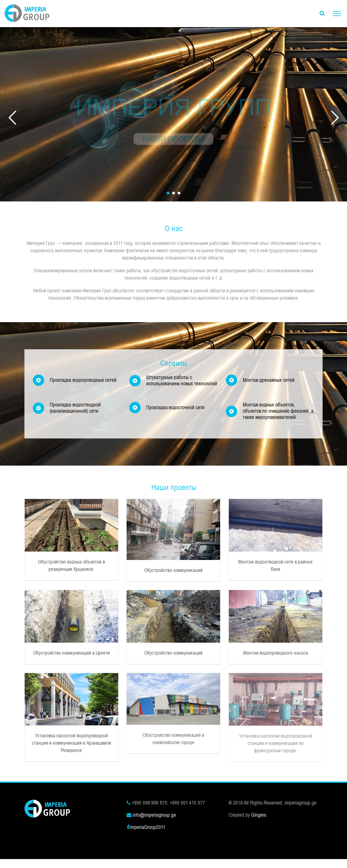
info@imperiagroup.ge (154, 815)
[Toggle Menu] (337, 14)
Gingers (259, 815)
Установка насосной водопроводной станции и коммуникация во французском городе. (276, 743)
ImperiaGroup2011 (147, 827)
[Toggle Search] (322, 13)
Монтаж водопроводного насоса (276, 653)
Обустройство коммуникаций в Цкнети (72, 653)
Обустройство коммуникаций (173, 570)
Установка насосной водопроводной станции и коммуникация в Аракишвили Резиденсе (71, 743)
